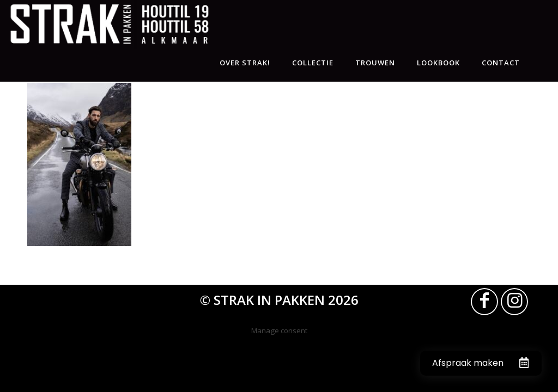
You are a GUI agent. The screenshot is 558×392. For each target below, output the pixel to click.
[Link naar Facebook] (484, 302)
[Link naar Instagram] (514, 302)
